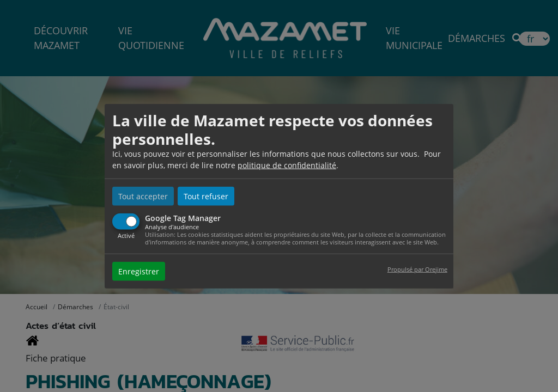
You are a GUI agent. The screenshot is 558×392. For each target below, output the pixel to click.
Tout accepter (143, 196)
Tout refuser (206, 196)
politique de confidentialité (287, 165)
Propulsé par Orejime (417, 269)
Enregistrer (139, 271)
